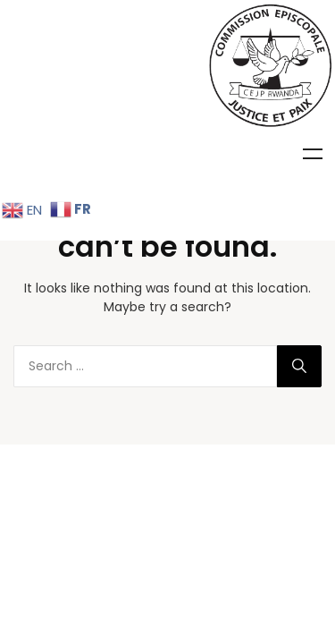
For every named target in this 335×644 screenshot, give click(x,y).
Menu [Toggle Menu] (313, 154)
